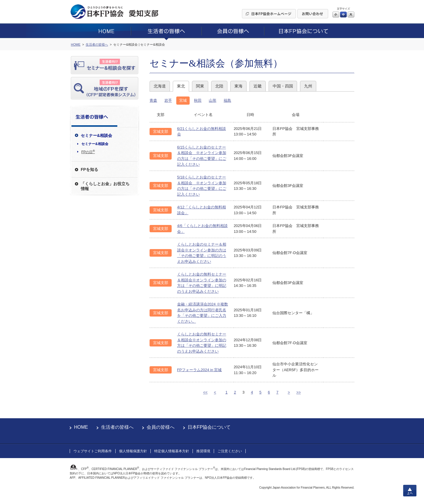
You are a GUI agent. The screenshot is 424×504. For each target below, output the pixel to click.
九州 (308, 86)
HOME (81, 427)
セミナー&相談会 (95, 144)
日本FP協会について (209, 427)
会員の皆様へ (161, 427)
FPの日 (88, 152)
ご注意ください (230, 451)
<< (205, 392)
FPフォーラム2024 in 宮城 (200, 370)
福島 (227, 100)
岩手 (168, 100)
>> (298, 392)
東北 (181, 86)
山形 (213, 100)
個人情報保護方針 (133, 451)
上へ (410, 491)
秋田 (198, 100)
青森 (153, 100)
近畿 (258, 86)
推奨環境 (203, 451)
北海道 (160, 86)
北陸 (219, 86)
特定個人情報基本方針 (172, 451)
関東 (200, 86)
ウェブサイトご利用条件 (93, 451)
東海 (238, 86)
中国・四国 (283, 86)
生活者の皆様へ (117, 427)
